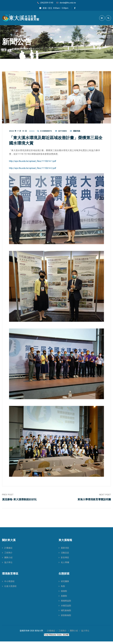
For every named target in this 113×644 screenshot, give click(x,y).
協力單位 (8, 565)
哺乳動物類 (66, 613)
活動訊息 (65, 555)
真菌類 (64, 598)
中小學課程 (9, 584)
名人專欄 (65, 565)
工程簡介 (8, 555)
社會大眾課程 (10, 589)
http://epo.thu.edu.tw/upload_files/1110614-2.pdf (33, 169)
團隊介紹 (8, 560)
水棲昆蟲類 (66, 608)
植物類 (64, 594)
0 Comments (46, 132)
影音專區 (65, 560)
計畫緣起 (8, 550)
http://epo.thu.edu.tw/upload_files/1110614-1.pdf (33, 162)
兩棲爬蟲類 (66, 603)
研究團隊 (65, 584)
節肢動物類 (66, 618)
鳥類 (63, 589)
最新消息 (77, 132)
